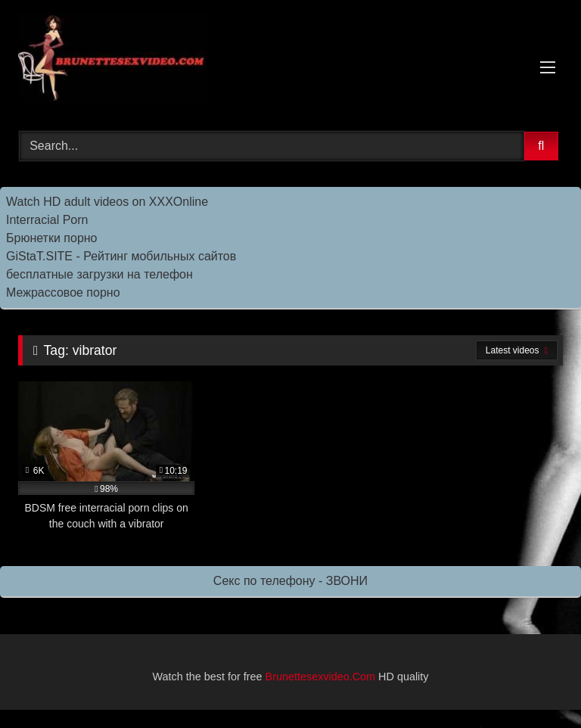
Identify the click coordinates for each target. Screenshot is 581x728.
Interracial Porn (47, 220)
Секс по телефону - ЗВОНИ (290, 581)
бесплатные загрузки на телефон (99, 274)
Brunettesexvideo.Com (321, 677)
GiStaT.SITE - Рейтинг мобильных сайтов (121, 256)
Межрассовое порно (63, 292)
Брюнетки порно (52, 238)
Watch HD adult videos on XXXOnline (107, 202)
